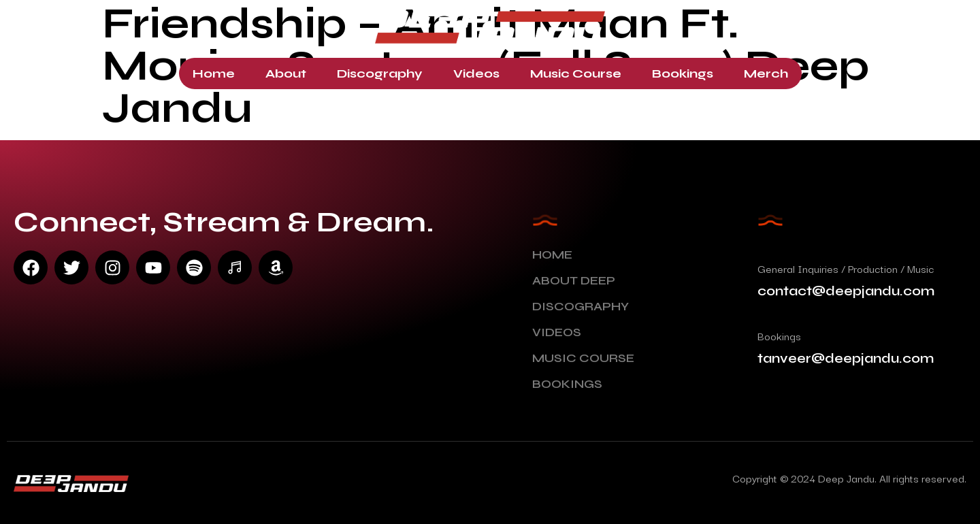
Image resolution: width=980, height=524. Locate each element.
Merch (766, 73)
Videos (476, 73)
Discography (380, 73)
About (286, 73)
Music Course (576, 73)
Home (214, 73)
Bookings (683, 73)
